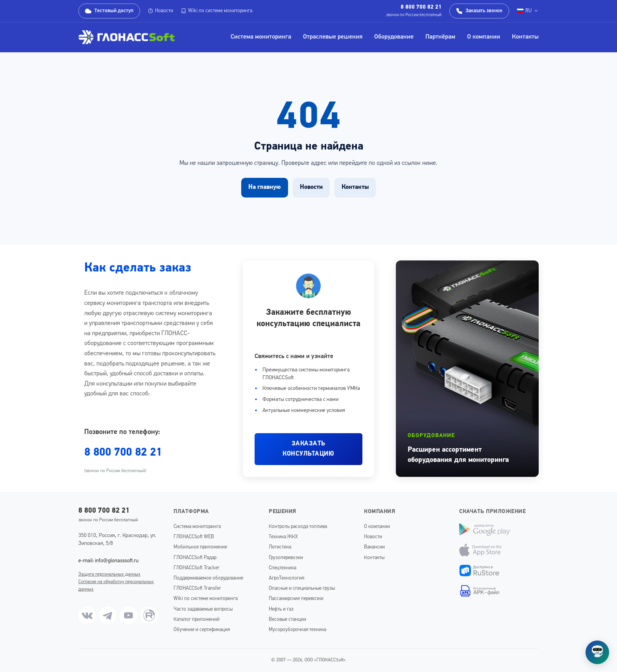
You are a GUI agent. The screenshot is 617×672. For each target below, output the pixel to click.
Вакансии (374, 547)
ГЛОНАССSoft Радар (195, 558)
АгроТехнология (286, 578)
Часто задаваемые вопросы (203, 609)
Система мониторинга (261, 37)
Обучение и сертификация (202, 630)
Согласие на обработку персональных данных (116, 586)
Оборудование (394, 37)
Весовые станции (287, 619)
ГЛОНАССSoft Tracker (197, 568)
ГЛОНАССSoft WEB (194, 537)
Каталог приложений (197, 619)
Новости (161, 11)
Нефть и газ (281, 609)
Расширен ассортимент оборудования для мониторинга (458, 455)
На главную (265, 187)
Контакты (525, 37)
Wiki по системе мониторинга (217, 11)
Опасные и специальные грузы (302, 588)
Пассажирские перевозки (296, 599)
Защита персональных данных (109, 574)
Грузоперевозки (286, 558)
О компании (484, 37)
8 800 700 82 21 (421, 7)
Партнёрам (440, 37)
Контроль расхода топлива (298, 527)
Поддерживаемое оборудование (208, 578)
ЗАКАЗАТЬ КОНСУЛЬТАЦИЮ (308, 449)
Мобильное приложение (200, 547)
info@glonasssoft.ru (117, 561)
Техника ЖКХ (283, 537)
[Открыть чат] (597, 652)
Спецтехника (283, 568)
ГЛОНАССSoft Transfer (197, 588)
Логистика (280, 547)
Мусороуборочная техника (297, 630)
